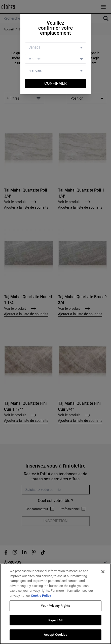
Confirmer (55, 83)
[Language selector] (55, 70)
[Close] (103, 572)
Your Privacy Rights (55, 606)
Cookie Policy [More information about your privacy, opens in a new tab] (41, 596)
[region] (55, 604)
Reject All (55, 620)
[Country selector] (55, 47)
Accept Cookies (55, 635)
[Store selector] (55, 59)
